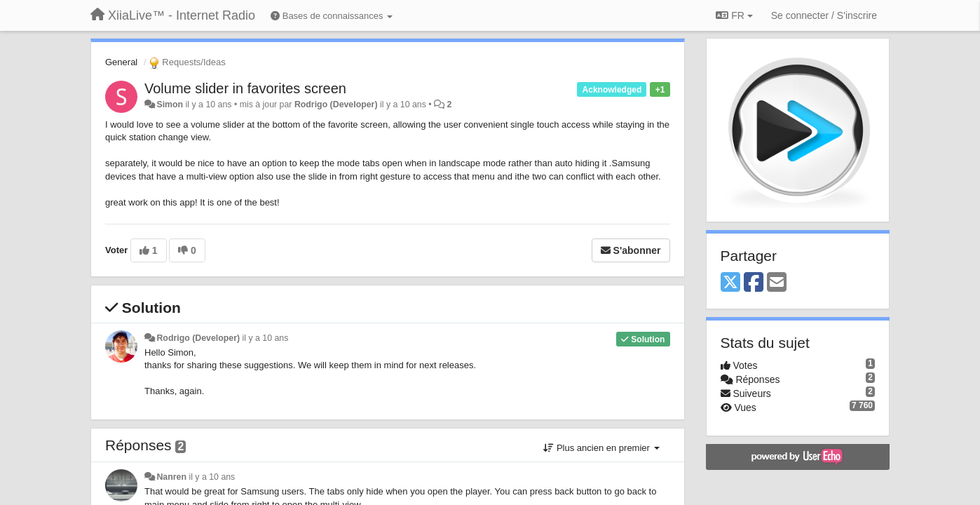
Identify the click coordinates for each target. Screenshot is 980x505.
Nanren (171, 477)
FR (734, 15)
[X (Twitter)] (730, 283)
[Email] (777, 283)
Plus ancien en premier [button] (601, 448)
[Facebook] (754, 283)
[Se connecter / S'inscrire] (824, 15)
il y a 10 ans (266, 338)
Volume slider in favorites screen (245, 88)
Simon (170, 105)
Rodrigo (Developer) (336, 105)
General (121, 62)
